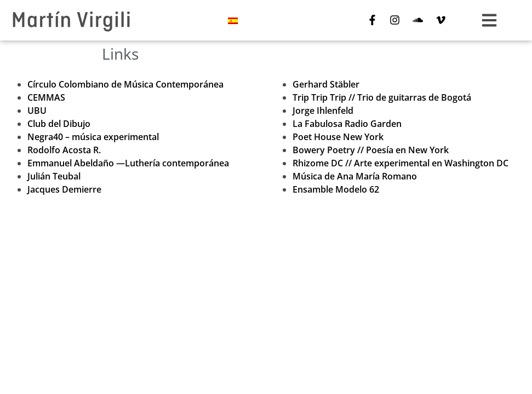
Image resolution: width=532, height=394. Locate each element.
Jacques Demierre (64, 189)
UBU (37, 111)
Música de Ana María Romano (355, 176)
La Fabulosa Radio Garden (347, 124)
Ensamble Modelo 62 (336, 189)
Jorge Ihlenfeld (323, 111)
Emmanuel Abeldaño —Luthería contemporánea (128, 163)
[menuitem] (233, 21)
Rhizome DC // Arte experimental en (401, 163)
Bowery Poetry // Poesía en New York (371, 150)
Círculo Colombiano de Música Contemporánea (125, 84)
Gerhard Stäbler (326, 84)
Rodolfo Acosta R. (64, 150)
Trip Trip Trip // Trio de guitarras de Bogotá (382, 97)
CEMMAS (46, 97)
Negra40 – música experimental (93, 137)
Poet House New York (338, 137)
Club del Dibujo (59, 124)
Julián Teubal (54, 176)
